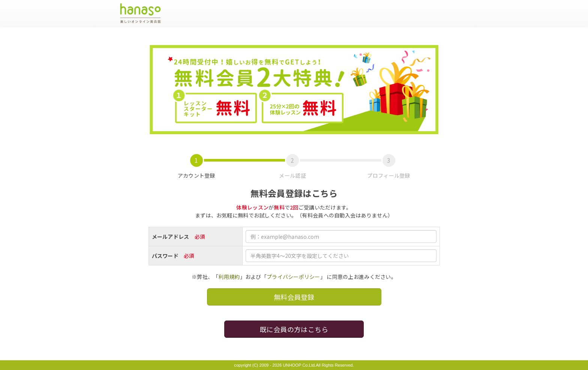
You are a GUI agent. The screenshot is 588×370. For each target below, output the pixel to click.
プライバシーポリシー (293, 277)
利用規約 (229, 277)
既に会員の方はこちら (294, 329)
